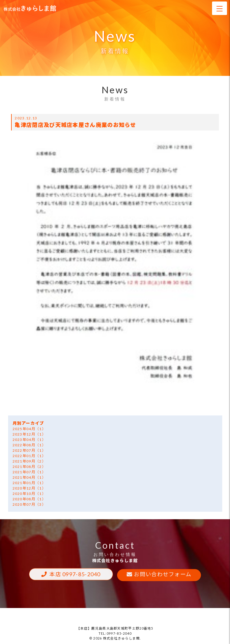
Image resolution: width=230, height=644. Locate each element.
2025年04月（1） (29, 429)
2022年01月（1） (29, 456)
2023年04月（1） (29, 440)
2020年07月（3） (29, 504)
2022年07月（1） (29, 450)
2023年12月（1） (29, 434)
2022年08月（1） (29, 445)
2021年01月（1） (29, 483)
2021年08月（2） (29, 467)
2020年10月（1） (29, 494)
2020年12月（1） (29, 488)
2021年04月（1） (29, 477)
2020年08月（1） (29, 499)
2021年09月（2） (29, 461)
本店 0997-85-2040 (75, 575)
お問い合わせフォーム (163, 575)
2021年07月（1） (29, 472)
